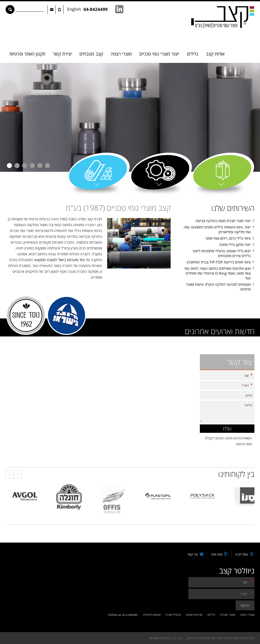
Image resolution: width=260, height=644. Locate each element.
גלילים (193, 54)
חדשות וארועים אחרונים (220, 331)
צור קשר (196, 554)
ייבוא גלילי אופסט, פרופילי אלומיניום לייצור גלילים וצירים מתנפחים (222, 253)
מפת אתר (220, 554)
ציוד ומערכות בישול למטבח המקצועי (59, 260)
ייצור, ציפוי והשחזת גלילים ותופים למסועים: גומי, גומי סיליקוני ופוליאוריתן (217, 229)
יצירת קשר (62, 54)
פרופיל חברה (173, 615)
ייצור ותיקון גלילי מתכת (235, 245)
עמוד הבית (245, 554)
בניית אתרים (158, 638)
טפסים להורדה (152, 615)
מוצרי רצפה (121, 54)
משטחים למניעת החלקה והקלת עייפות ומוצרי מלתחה (218, 287)
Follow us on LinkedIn (123, 615)
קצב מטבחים (91, 54)
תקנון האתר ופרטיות (27, 54)
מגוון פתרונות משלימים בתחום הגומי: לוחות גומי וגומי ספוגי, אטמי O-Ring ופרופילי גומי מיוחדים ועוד (217, 273)
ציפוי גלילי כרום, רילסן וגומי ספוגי (228, 238)
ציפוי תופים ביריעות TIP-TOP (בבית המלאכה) (219, 262)
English (74, 9)
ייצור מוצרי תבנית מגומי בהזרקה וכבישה (223, 221)
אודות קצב (215, 54)
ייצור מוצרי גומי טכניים (159, 54)
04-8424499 (96, 9)
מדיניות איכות (194, 615)
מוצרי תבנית (228, 615)
